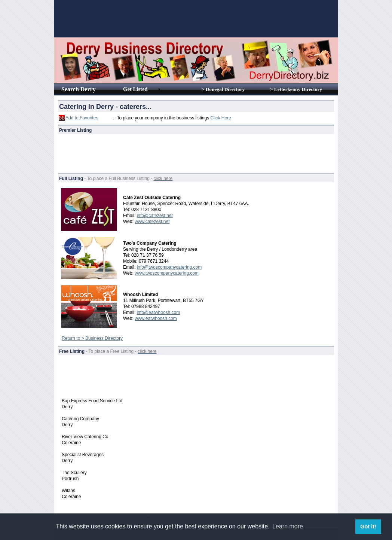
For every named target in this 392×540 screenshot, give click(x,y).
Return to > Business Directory (92, 338)
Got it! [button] (368, 527)
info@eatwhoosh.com (159, 312)
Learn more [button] (288, 526)
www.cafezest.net (152, 222)
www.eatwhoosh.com (156, 318)
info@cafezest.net (155, 216)
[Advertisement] (196, 19)
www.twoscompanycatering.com (167, 273)
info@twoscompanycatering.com (169, 267)
